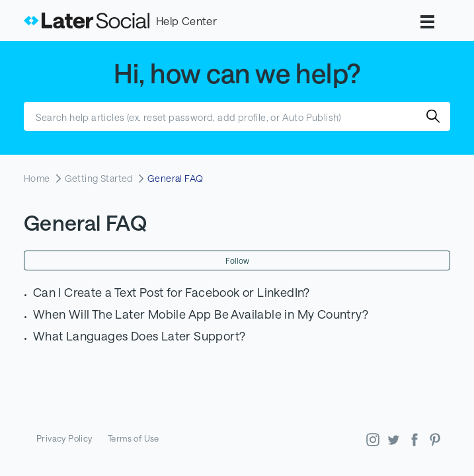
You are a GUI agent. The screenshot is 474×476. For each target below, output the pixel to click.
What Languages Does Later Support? (139, 336)
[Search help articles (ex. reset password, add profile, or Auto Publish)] (237, 116)
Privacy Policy (64, 438)
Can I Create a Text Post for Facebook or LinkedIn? (172, 292)
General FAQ (176, 178)
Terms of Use (134, 438)
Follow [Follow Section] (237, 260)
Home (37, 178)
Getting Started (99, 178)
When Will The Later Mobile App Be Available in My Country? (201, 314)
